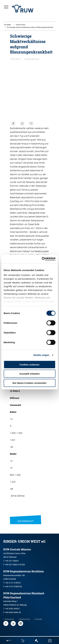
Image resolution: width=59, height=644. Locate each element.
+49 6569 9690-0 (12, 609)
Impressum (9, 619)
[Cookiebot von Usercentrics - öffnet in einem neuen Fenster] (42, 259)
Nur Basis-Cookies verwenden (30, 383)
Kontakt (39, 619)
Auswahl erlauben (29, 374)
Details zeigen (41, 355)
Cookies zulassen (30, 364)
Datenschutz (25, 619)
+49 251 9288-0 (12, 561)
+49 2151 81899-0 (13, 583)
